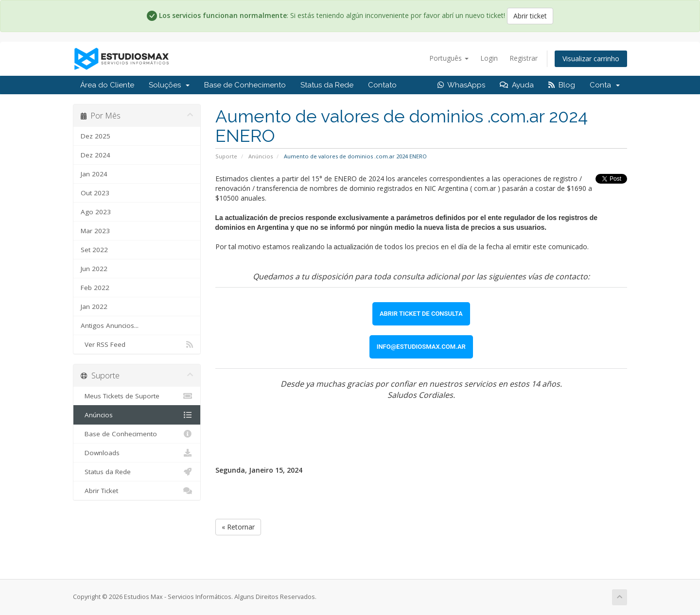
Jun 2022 (94, 269)
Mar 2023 (95, 231)
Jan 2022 (94, 307)
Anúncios (261, 156)
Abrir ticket (530, 16)
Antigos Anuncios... (110, 325)
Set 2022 (94, 250)
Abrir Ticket (137, 491)
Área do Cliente (107, 85)
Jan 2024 (94, 174)
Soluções (169, 85)
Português (449, 58)
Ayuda (517, 85)
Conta (605, 85)
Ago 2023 (96, 212)
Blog (562, 85)
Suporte (226, 156)
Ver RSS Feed (137, 344)
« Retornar (238, 527)
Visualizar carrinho (591, 59)
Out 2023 (95, 193)
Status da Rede (327, 85)
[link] (421, 314)
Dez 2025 (96, 136)
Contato (382, 85)
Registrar (524, 58)
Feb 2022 (95, 288)
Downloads (137, 453)
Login (489, 58)
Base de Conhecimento (245, 85)
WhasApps (461, 85)
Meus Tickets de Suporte (137, 396)
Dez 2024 (96, 155)
